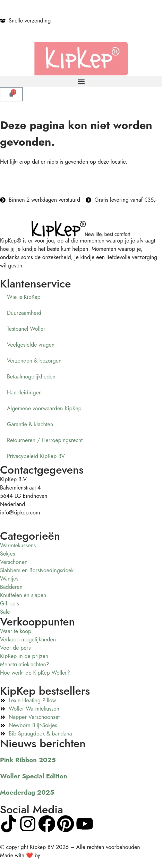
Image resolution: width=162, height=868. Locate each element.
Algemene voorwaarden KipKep (44, 408)
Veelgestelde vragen (31, 345)
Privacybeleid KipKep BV (36, 456)
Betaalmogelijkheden (31, 377)
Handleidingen (24, 392)
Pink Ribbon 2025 (28, 760)
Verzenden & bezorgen (34, 361)
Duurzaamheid (24, 313)
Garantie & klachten (30, 424)
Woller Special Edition (34, 776)
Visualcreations (61, 855)
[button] (81, 81)
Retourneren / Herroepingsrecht (45, 440)
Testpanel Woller (26, 329)
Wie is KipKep (24, 297)
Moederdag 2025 (27, 792)
